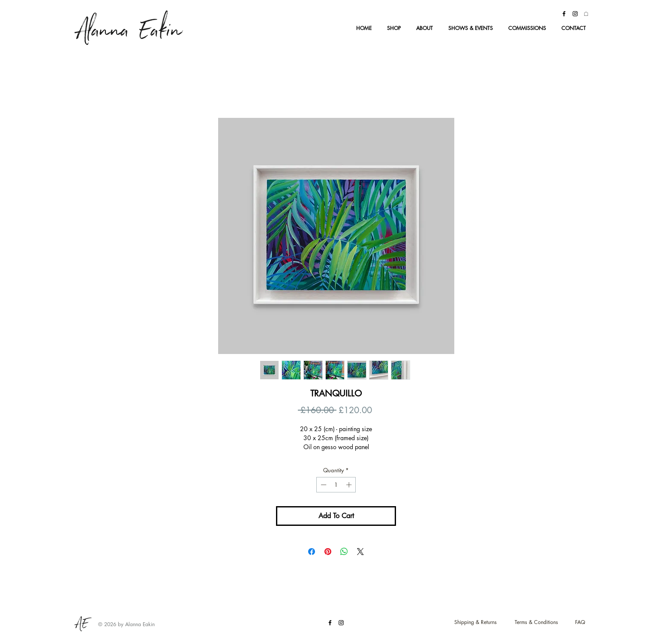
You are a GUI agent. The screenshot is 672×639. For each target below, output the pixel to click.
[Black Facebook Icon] (564, 14)
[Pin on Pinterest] (328, 552)
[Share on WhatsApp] (344, 552)
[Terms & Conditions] (536, 623)
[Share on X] (360, 552)
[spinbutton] (336, 485)
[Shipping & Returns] (475, 623)
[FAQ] (580, 623)
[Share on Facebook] (312, 552)
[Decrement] (323, 485)
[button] (586, 13)
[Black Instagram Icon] (575, 14)
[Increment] (350, 485)
